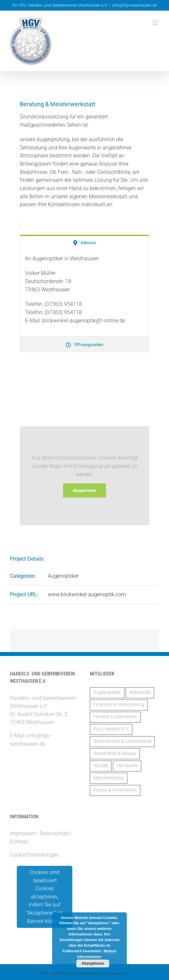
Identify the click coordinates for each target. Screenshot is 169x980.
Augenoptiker (63, 576)
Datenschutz (54, 833)
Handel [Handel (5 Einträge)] (101, 766)
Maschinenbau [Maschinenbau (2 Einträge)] (109, 778)
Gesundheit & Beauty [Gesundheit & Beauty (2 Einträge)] (115, 753)
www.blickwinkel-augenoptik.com (87, 594)
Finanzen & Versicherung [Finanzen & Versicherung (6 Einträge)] (119, 705)
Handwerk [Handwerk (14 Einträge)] (127, 766)
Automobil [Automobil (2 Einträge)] (140, 692)
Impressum (23, 833)
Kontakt (19, 842)
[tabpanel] (84, 293)
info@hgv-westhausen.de (135, 5)
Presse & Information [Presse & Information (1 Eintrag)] (115, 790)
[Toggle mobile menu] (156, 23)
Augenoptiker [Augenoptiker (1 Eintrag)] (107, 692)
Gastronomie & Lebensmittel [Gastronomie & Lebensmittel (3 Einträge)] (122, 741)
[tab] (84, 242)
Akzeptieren (84, 490)
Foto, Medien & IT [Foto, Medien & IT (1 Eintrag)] (111, 729)
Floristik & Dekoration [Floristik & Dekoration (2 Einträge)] (115, 717)
